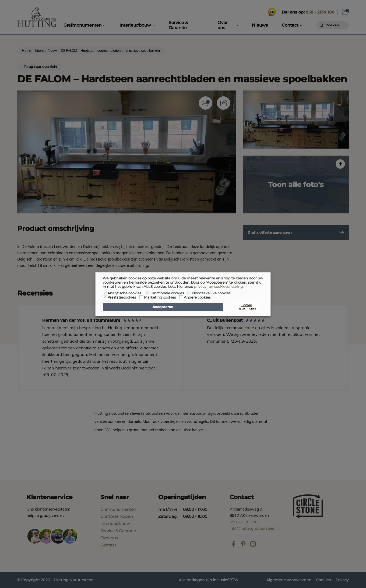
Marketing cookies (160, 297)
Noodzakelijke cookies (211, 293)
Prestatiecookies (122, 297)
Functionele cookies (167, 293)
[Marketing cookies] (141, 297)
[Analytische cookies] (105, 293)
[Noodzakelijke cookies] (189, 293)
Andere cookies (197, 297)
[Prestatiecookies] (105, 297)
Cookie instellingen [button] (246, 307)
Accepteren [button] (163, 307)
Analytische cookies (124, 293)
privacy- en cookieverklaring (218, 287)
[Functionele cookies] (147, 293)
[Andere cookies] (181, 297)
